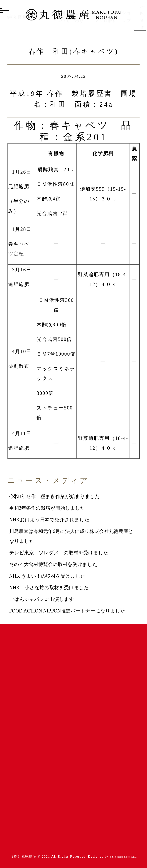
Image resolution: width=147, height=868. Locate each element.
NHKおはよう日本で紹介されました (49, 520)
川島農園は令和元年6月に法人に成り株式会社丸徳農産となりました (71, 536)
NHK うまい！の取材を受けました (47, 576)
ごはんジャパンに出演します (42, 599)
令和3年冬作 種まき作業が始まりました (55, 496)
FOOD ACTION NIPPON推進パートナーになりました (67, 611)
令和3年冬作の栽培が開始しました (47, 508)
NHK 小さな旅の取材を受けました (49, 588)
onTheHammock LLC (124, 857)
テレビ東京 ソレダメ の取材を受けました (59, 553)
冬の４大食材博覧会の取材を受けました (53, 564)
